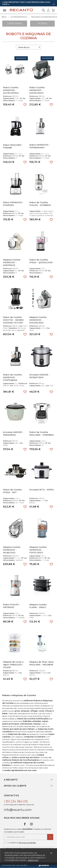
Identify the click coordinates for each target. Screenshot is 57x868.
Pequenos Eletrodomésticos (44, 17)
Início (4, 17)
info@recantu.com (18, 810)
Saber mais (33, 860)
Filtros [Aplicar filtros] (42, 24)
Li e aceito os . (20, 843)
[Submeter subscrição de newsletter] (50, 837)
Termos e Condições (27, 843)
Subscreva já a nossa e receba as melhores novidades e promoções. (27, 830)
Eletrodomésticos (19, 17)
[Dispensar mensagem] (54, 4)
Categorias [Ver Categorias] (15, 24)
